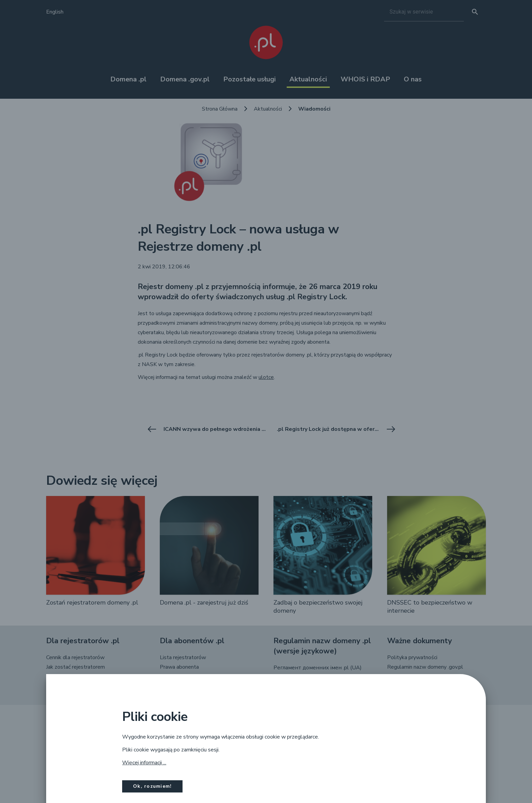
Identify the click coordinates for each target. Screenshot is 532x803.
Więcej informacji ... (144, 763)
